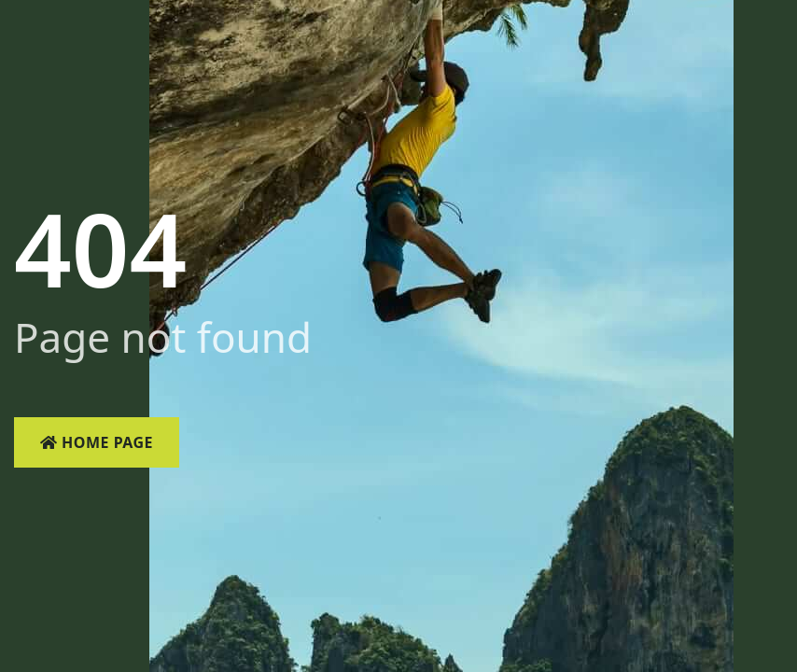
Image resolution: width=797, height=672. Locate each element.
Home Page (97, 442)
